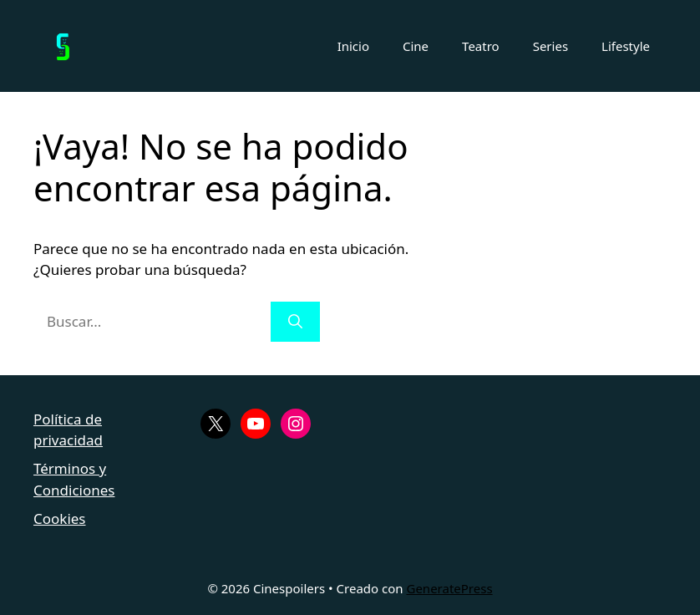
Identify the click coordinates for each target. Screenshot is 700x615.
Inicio (353, 46)
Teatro (481, 46)
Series (550, 46)
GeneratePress (449, 588)
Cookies (60, 518)
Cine (416, 46)
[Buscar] (295, 322)
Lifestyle (626, 46)
